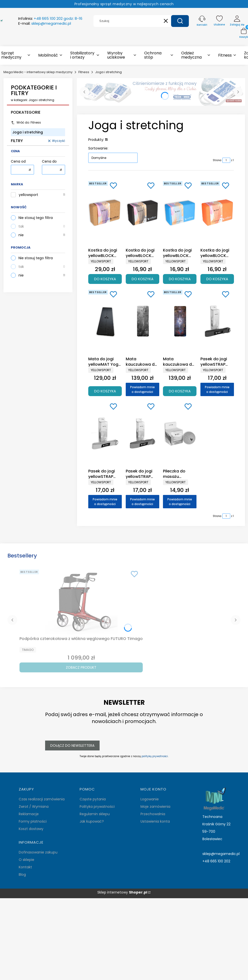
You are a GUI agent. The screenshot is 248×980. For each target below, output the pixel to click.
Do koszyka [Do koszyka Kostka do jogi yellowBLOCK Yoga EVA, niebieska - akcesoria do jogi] (180, 279)
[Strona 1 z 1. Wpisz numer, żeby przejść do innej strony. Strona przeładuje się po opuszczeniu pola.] (226, 160)
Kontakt (25, 867)
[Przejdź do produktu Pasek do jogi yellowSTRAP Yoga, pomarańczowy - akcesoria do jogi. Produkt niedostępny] (105, 433)
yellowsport (28, 195)
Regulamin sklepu (95, 814)
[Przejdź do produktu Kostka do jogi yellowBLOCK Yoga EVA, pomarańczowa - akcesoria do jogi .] (217, 213)
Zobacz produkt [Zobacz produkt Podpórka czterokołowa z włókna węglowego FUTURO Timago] (81, 667)
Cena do (49, 161)
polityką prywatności (155, 756)
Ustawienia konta (155, 821)
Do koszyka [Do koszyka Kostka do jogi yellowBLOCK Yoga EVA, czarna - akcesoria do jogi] (142, 279)
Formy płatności (33, 821)
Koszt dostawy (31, 829)
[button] (180, 21)
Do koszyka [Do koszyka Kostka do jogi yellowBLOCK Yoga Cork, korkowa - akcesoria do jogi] (105, 279)
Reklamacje (29, 814)
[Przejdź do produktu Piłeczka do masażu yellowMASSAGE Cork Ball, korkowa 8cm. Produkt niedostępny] (180, 433)
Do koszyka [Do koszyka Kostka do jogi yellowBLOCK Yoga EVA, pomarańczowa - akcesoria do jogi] (217, 279)
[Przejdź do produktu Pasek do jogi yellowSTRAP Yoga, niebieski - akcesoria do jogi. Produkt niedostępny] (217, 321)
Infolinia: (50, 19)
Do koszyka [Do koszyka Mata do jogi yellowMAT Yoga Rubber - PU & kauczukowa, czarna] (105, 391)
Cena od (18, 161)
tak (21, 226)
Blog (22, 874)
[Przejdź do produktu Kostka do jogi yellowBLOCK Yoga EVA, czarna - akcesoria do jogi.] (142, 213)
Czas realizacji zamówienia (42, 799)
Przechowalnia (153, 814)
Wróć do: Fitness (26, 122)
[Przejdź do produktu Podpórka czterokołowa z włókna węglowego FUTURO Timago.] (81, 601)
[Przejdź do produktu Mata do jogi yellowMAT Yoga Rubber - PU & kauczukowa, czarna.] (105, 321)
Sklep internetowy (122, 892)
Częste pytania (93, 799)
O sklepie (27, 860)
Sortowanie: (98, 148)
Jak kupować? (92, 821)
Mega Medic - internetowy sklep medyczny (38, 72)
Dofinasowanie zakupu (38, 852)
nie (21, 235)
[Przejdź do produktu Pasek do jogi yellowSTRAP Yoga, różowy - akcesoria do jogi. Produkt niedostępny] (142, 433)
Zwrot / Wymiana (34, 807)
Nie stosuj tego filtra (36, 218)
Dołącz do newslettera (72, 746)
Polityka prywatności (97, 807)
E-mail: (45, 23)
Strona (217, 160)
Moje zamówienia (155, 807)
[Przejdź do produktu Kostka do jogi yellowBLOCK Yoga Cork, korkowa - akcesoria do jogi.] (105, 213)
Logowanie (150, 799)
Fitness (84, 72)
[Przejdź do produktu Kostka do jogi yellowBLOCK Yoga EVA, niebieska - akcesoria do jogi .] (180, 213)
